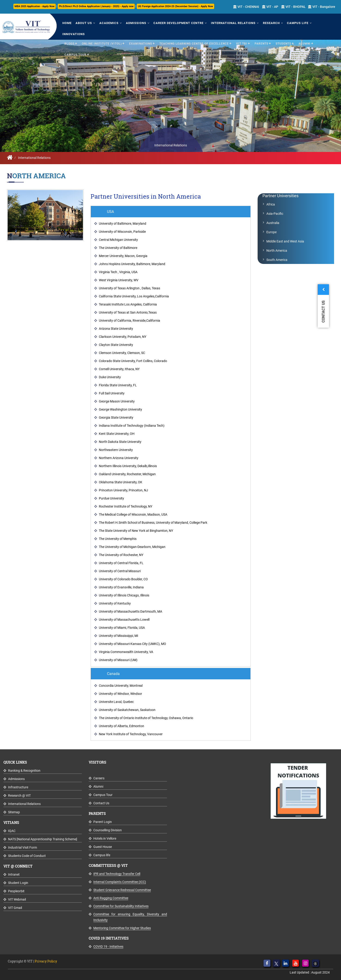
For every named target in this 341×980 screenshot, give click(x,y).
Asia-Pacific (275, 214)
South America (277, 260)
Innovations (316, 22)
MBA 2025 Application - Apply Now (35, 6)
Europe (271, 232)
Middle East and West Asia (285, 241)
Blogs (69, 32)
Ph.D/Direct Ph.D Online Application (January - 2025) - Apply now (96, 6)
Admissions (131, 22)
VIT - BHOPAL (293, 7)
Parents (261, 32)
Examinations (141, 32)
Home (66, 22)
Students (283, 32)
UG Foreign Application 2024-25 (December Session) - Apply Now (175, 6)
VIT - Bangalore (322, 7)
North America (277, 251)
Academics (106, 22)
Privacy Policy (46, 961)
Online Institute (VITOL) (102, 32)
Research (263, 22)
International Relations (226, 22)
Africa (271, 204)
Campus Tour (75, 43)
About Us (82, 22)
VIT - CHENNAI (246, 7)
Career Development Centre (173, 22)
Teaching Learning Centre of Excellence (194, 32)
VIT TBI (242, 32)
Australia (273, 223)
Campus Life (288, 22)
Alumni (304, 32)
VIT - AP (270, 7)
